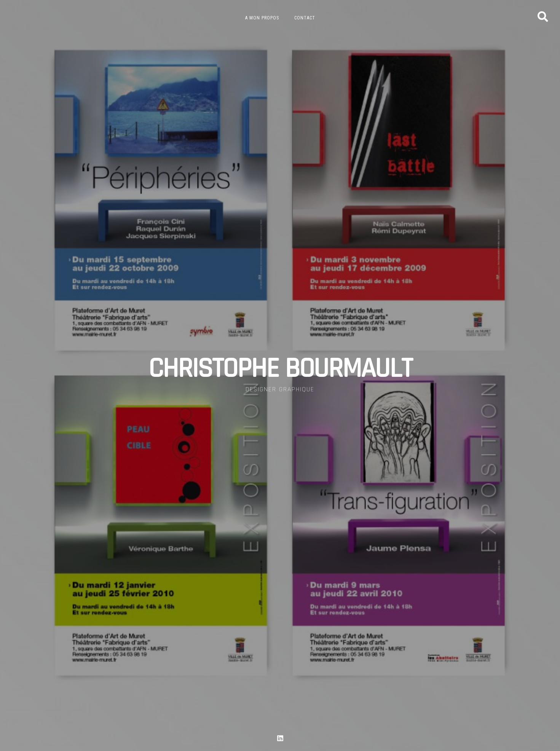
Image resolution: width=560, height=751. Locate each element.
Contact (305, 18)
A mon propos (262, 18)
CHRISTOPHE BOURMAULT (280, 369)
